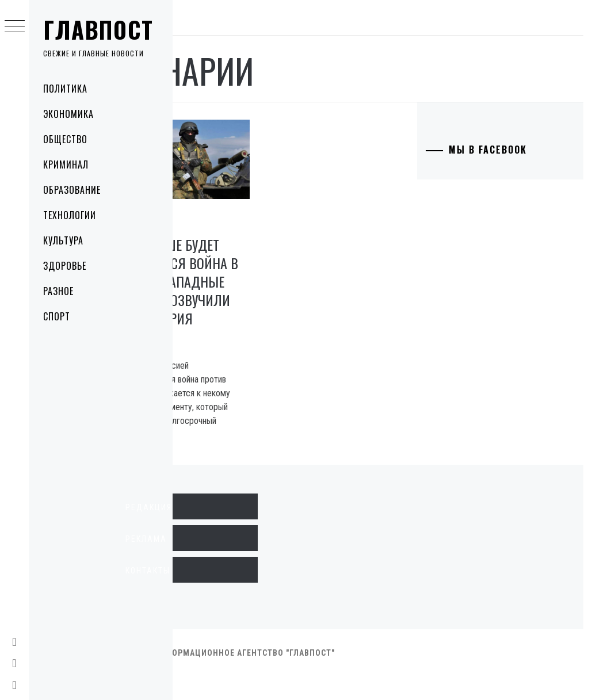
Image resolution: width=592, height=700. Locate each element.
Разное (58, 291)
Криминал (66, 165)
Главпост (98, 29)
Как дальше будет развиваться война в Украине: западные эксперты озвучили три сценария (237, 286)
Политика (65, 89)
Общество (65, 139)
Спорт (57, 316)
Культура (63, 240)
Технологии (70, 215)
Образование (72, 190)
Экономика (68, 114)
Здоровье (65, 266)
